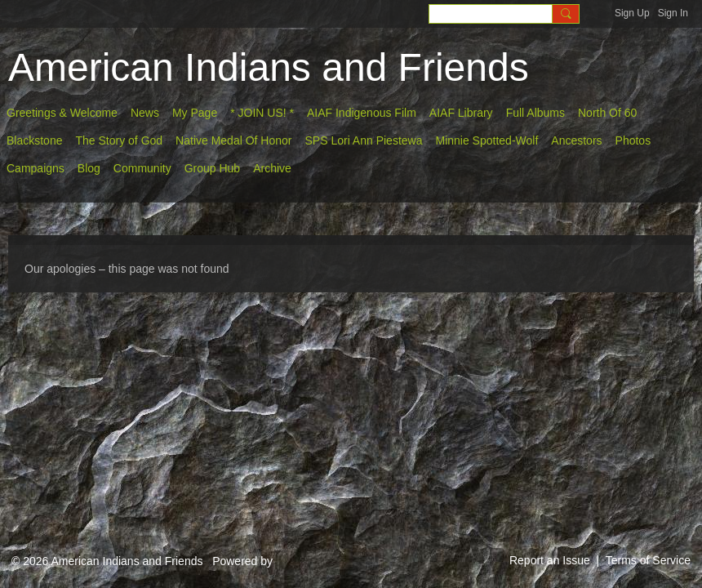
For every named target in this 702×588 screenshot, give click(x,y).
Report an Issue (550, 560)
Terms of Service (648, 560)
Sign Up (632, 13)
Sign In (673, 13)
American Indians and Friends (269, 67)
